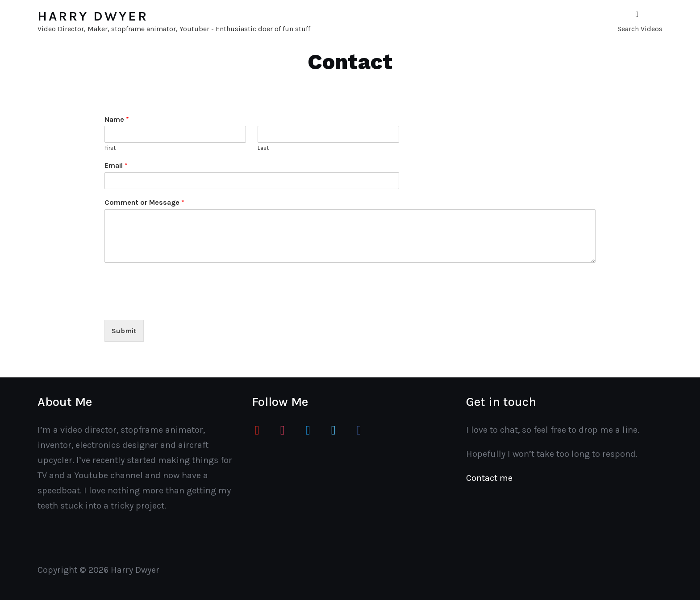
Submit (124, 331)
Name (117, 119)
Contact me (489, 478)
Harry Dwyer (93, 16)
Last (263, 148)
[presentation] (172, 305)
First (110, 148)
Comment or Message (144, 202)
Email (116, 165)
